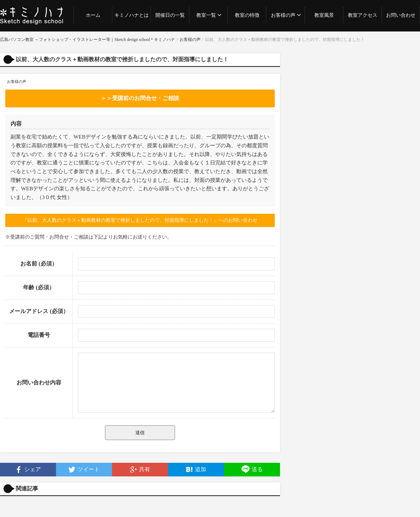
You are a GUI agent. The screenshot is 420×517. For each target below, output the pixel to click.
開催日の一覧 (170, 15)
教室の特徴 (247, 15)
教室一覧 (206, 15)
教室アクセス (363, 15)
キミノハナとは (132, 15)
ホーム (93, 15)
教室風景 (324, 15)
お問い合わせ (401, 15)
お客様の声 (283, 15)
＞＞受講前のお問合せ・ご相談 (140, 98)
